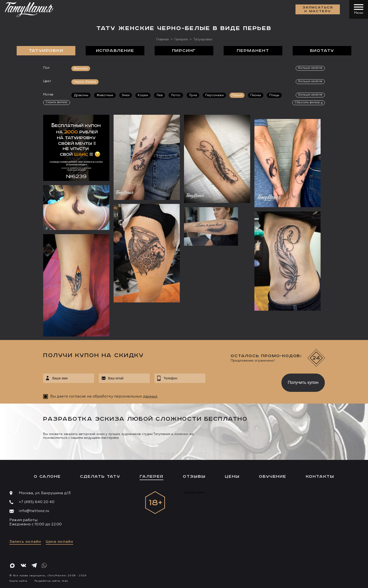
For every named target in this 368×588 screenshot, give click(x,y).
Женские (81, 69)
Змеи (126, 95)
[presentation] (240, 381)
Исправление (115, 51)
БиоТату (322, 51)
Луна (193, 95)
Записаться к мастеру (318, 9)
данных (150, 397)
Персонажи (214, 95)
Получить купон (303, 382)
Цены (232, 477)
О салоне (47, 477)
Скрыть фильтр (57, 102)
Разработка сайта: (51, 581)
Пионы (256, 95)
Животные (105, 95)
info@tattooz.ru (34, 511)
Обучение (272, 477)
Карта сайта (18, 581)
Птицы (274, 95)
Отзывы (194, 477)
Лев (159, 95)
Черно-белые (85, 82)
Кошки (143, 95)
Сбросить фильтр (307, 103)
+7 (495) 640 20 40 (37, 502)
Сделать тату (100, 477)
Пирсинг (184, 51)
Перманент (253, 51)
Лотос (176, 95)
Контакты (320, 477)
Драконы (81, 95)
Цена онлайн (59, 542)
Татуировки (46, 51)
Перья (237, 95)
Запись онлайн (25, 542)
